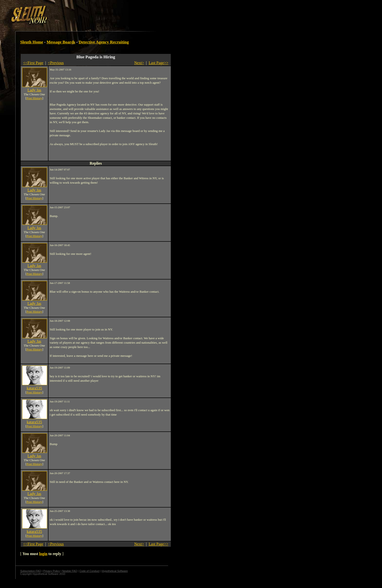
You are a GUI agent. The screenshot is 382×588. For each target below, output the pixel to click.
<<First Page (33, 63)
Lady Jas (34, 90)
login (43, 554)
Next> (139, 63)
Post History (34, 98)
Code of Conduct (90, 571)
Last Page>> (158, 63)
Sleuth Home (32, 42)
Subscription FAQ (31, 571)
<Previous (56, 63)
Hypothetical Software (115, 571)
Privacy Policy (52, 571)
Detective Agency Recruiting (104, 42)
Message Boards (61, 42)
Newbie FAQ (70, 571)
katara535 (34, 388)
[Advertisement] (85, 13)
